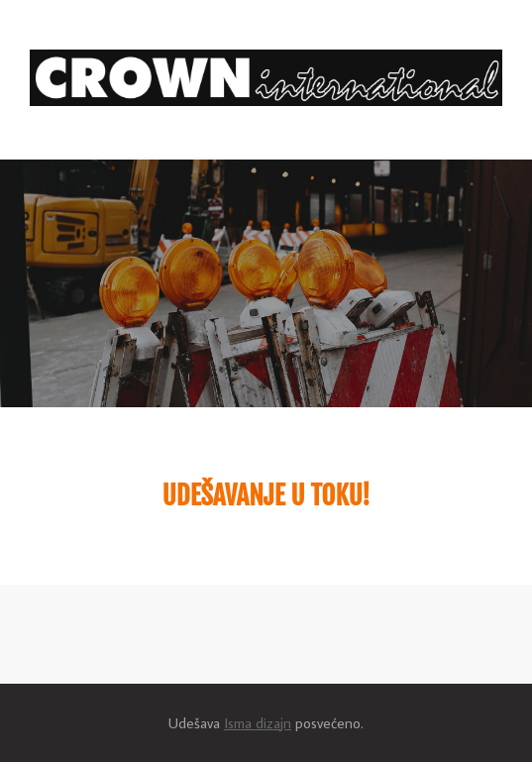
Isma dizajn (258, 723)
